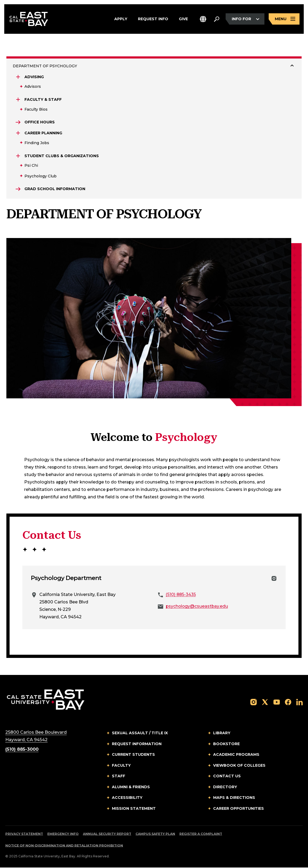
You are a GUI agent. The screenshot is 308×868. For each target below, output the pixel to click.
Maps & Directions (234, 798)
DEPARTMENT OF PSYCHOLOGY (45, 66)
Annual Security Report (107, 834)
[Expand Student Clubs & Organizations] (18, 156)
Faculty (121, 766)
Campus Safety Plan (155, 834)
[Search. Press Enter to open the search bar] (217, 19)
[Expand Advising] (18, 77)
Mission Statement (134, 809)
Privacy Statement (24, 834)
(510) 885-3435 (182, 595)
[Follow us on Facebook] (288, 702)
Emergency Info (63, 834)
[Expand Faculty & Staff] (18, 99)
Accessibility (127, 798)
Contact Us (227, 777)
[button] (203, 19)
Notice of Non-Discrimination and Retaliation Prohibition (64, 846)
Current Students (133, 755)
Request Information (137, 744)
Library (222, 733)
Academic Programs (236, 755)
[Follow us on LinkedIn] (299, 702)
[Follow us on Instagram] (254, 702)
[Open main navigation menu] (284, 19)
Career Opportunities (239, 809)
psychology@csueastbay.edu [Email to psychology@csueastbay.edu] (197, 607)
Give (183, 19)
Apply (121, 19)
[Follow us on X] (265, 702)
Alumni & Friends (131, 787)
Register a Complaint (201, 834)
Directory (225, 787)
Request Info (153, 19)
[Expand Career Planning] (18, 133)
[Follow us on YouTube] (277, 702)
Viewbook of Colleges (239, 766)
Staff (119, 777)
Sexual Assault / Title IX (140, 733)
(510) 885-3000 (22, 750)
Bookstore (226, 744)
